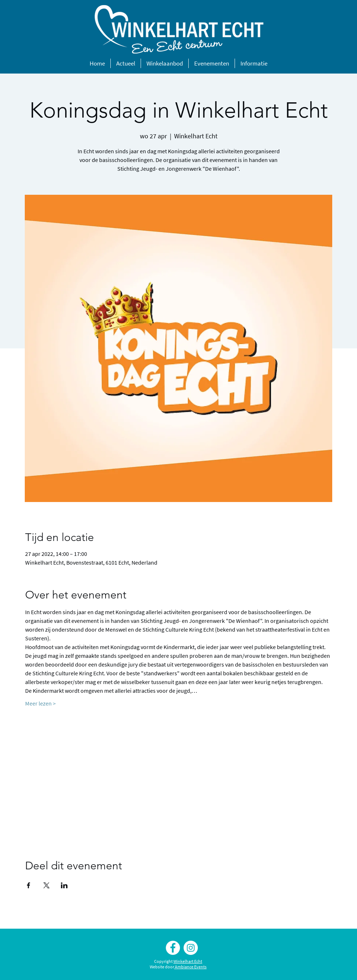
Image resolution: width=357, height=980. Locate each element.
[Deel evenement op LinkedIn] (64, 885)
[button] (126, 63)
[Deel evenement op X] (46, 885)
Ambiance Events (191, 967)
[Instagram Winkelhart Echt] (191, 948)
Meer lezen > (40, 703)
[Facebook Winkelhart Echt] (173, 948)
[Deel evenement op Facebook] (29, 885)
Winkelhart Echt (188, 961)
